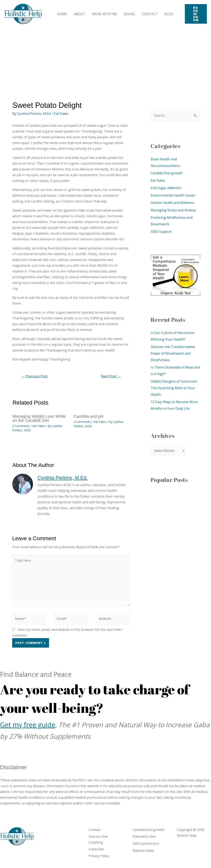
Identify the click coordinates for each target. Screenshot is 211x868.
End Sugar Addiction (166, 188)
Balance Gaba (143, 851)
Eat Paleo (61, 114)
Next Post (111, 376)
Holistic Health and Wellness (172, 203)
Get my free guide (28, 725)
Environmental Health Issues (173, 195)
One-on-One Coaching (98, 839)
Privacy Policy (99, 856)
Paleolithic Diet (144, 837)
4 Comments (82, 422)
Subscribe (96, 849)
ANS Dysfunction (146, 844)
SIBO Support (161, 232)
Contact (95, 830)
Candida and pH (89, 416)
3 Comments (21, 426)
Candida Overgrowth (167, 173)
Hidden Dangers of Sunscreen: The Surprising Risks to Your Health (174, 388)
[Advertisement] (105, 59)
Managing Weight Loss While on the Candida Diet (39, 418)
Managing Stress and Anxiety (173, 210)
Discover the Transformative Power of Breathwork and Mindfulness (173, 353)
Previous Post (34, 376)
